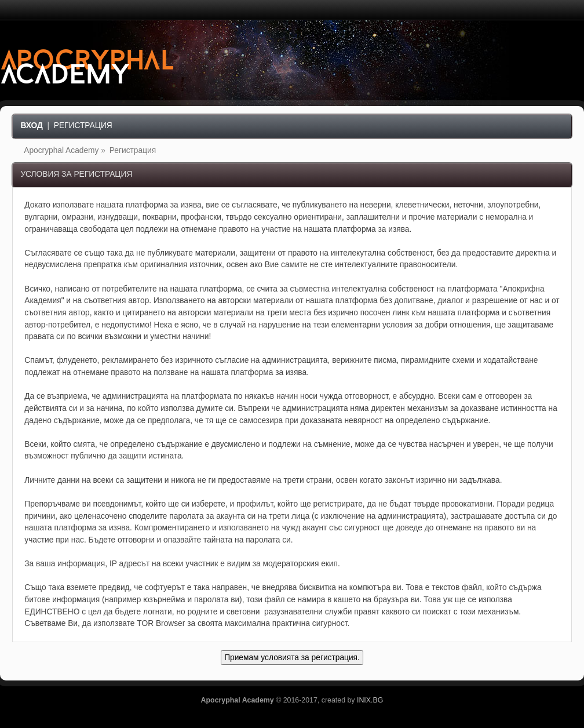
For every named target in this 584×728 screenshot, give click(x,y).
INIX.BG (370, 700)
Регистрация (83, 125)
